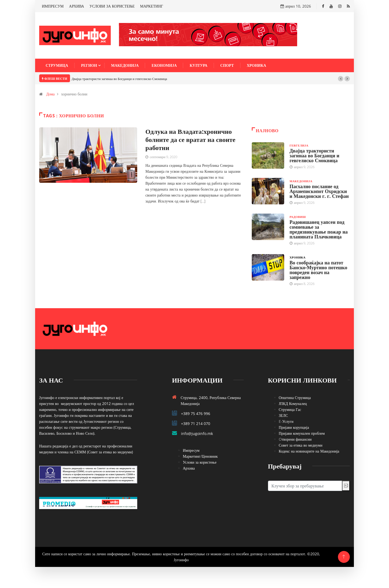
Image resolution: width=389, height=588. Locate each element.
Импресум (191, 450)
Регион (89, 65)
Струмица (57, 65)
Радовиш (298, 217)
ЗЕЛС (283, 415)
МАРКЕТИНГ (152, 6)
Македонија (125, 65)
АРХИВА (77, 6)
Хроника (257, 65)
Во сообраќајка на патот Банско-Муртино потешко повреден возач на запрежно (318, 270)
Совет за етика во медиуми (301, 445)
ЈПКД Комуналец (293, 403)
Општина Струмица (295, 398)
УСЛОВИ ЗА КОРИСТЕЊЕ (112, 6)
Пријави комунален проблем (302, 433)
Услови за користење (200, 462)
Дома (50, 94)
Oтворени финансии (295, 439)
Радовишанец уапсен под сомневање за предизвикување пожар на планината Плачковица (319, 229)
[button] (341, 79)
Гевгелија (299, 145)
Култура (198, 65)
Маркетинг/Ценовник (200, 456)
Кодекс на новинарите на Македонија (309, 451)
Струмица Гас (290, 409)
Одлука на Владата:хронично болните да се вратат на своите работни (190, 139)
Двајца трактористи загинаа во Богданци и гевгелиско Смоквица (119, 79)
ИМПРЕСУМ (53, 6)
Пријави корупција (294, 427)
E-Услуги (286, 421)
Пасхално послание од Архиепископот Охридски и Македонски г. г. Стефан (319, 191)
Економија (164, 65)
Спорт (227, 65)
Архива (189, 468)
